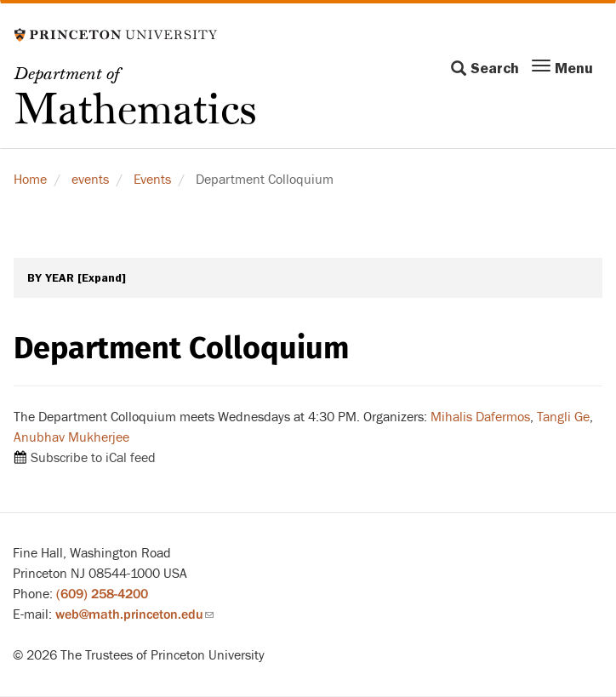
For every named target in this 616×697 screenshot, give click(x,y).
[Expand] (102, 277)
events (90, 180)
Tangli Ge (563, 417)
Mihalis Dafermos (480, 417)
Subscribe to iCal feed (93, 458)
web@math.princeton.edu (134, 614)
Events (152, 180)
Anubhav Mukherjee (71, 437)
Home (30, 180)
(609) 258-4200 (102, 594)
